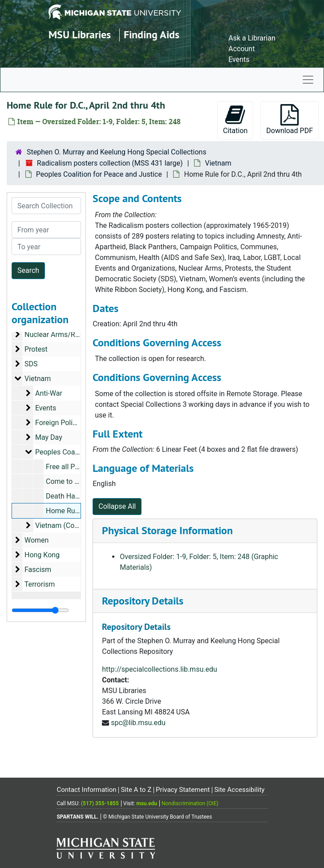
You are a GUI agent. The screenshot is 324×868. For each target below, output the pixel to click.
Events (239, 59)
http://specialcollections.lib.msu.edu (160, 669)
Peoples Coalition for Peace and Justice (99, 174)
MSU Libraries (80, 34)
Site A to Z (136, 790)
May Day (49, 437)
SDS (31, 364)
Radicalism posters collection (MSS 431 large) (110, 163)
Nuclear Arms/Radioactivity (68, 335)
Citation (235, 120)
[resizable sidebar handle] (40, 610)
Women (36, 540)
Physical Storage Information (167, 530)
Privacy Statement (183, 790)
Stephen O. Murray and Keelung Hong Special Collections (117, 152)
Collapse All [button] (117, 506)
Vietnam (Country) (64, 525)
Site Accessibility (239, 790)
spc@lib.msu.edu (138, 723)
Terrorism (40, 584)
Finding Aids (152, 34)
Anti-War (49, 393)
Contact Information (86, 790)
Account (241, 49)
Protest (36, 349)
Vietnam (218, 163)
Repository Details (143, 601)
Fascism (38, 570)
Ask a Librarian (252, 38)
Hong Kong (42, 555)
